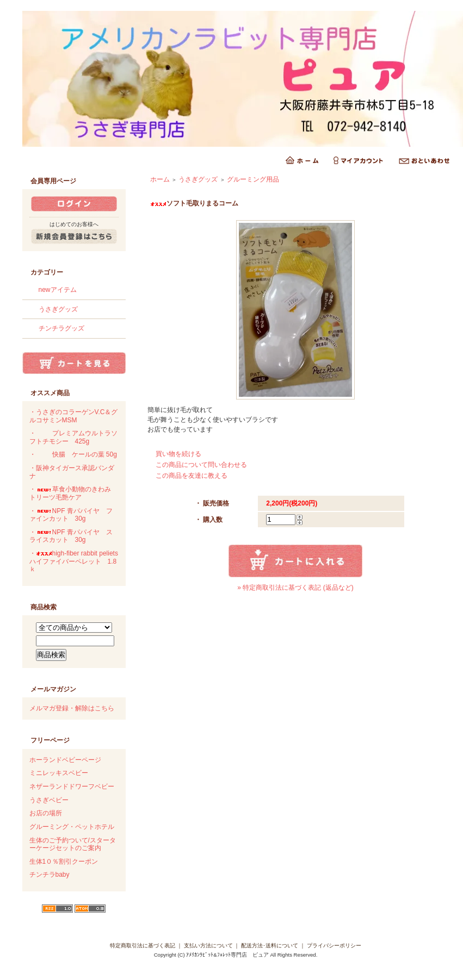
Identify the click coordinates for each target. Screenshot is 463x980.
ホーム (160, 179)
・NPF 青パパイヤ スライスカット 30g (71, 536)
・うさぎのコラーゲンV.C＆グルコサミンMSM (74, 416)
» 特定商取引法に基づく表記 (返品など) (295, 588)
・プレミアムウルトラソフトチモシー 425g (73, 437)
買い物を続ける (178, 454)
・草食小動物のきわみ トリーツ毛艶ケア (73, 493)
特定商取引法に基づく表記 (143, 945)
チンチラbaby (50, 875)
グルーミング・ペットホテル (72, 827)
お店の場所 (46, 813)
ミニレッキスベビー (59, 773)
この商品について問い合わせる (201, 465)
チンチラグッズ (61, 328)
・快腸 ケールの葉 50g (73, 454)
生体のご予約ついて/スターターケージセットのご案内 (73, 844)
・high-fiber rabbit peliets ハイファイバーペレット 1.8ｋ (74, 561)
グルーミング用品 (253, 179)
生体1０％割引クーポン (64, 862)
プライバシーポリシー (334, 945)
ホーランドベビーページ (65, 760)
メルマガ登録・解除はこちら (72, 708)
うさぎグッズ (58, 309)
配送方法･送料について (270, 945)
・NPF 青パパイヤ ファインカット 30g (71, 515)
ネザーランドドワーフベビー (72, 787)
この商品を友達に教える (192, 476)
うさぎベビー (49, 800)
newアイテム (58, 290)
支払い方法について (208, 945)
